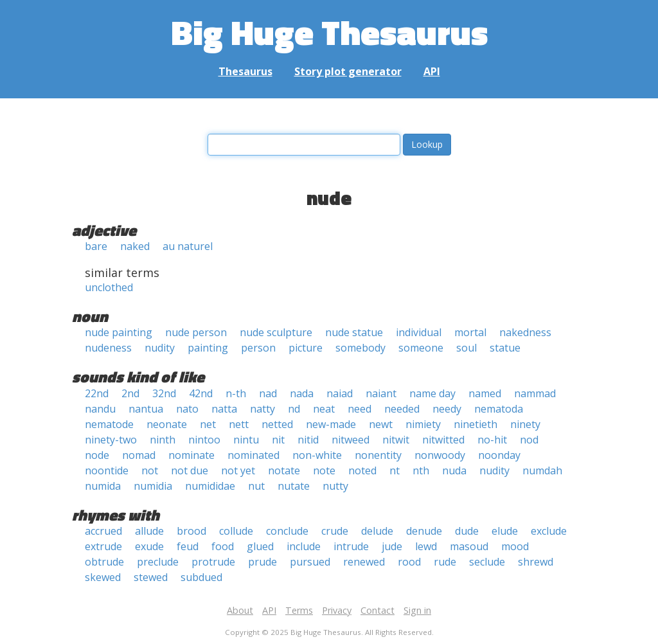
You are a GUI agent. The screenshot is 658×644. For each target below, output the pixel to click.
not (150, 470)
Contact (378, 610)
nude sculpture (276, 332)
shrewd (536, 562)
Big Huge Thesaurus (329, 32)
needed (402, 409)
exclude (549, 531)
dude (467, 531)
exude (149, 546)
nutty (335, 486)
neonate (167, 424)
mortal (470, 332)
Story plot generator (348, 71)
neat (324, 409)
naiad (340, 393)
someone (421, 348)
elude (505, 531)
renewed (364, 562)
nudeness (108, 348)
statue (505, 348)
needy (447, 409)
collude (236, 531)
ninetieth (476, 424)
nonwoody (440, 455)
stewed (151, 577)
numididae (210, 486)
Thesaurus (245, 71)
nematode (109, 424)
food (223, 546)
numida (103, 486)
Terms (299, 610)
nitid (308, 440)
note (324, 470)
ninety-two (111, 440)
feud (188, 546)
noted (362, 470)
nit (278, 440)
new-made (331, 424)
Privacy (337, 610)
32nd (164, 393)
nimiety (423, 424)
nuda (454, 470)
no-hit (492, 440)
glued (260, 546)
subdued (201, 577)
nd (294, 409)
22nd (97, 393)
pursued (310, 562)
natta (224, 409)
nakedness (525, 332)
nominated (253, 455)
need (360, 409)
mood (515, 546)
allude (149, 531)
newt (381, 424)
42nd (201, 393)
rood (409, 562)
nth (421, 470)
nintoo (204, 440)
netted (277, 424)
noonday (499, 455)
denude (424, 531)
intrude (351, 546)
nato (187, 409)
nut (256, 486)
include (304, 546)
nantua (146, 409)
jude (392, 546)
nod (529, 440)
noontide (107, 470)
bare (96, 246)
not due (190, 470)
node (97, 455)
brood (191, 531)
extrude (103, 546)
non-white (317, 455)
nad (268, 393)
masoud (469, 546)
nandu (100, 409)
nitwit (396, 440)
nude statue (354, 332)
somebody (360, 348)
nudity (160, 348)
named (485, 393)
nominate (191, 455)
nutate (294, 486)
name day (432, 393)
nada (302, 393)
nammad (535, 393)
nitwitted (443, 440)
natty (262, 409)
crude (335, 531)
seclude (487, 562)
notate (284, 470)
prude (262, 562)
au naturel (188, 246)
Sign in (417, 610)
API (432, 71)
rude (445, 562)
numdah (542, 470)
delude (377, 531)
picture (306, 348)
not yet (238, 470)
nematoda (499, 409)
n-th (236, 393)
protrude (213, 562)
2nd (130, 393)
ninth (163, 440)
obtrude (104, 562)
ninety (525, 424)
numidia (153, 486)
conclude (287, 531)
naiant (381, 393)
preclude (158, 562)
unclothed (109, 287)
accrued (103, 531)
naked (135, 246)
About (240, 610)
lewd (426, 546)
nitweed (351, 440)
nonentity (378, 455)
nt (395, 470)
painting (208, 348)
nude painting (119, 332)
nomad (139, 455)
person (258, 348)
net (208, 424)
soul (467, 348)
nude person (196, 332)
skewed (103, 577)
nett (239, 424)
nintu (246, 440)
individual (419, 332)
